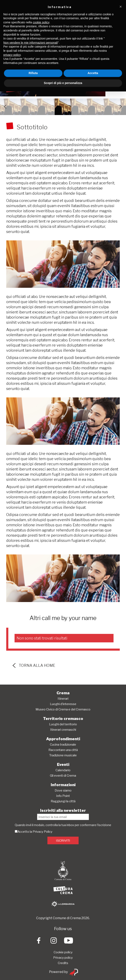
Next (121, 107)
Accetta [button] (93, 73)
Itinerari (63, 699)
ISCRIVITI (63, 840)
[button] (121, 7)
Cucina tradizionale (63, 745)
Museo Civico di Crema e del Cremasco (63, 709)
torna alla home (34, 666)
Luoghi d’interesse (63, 704)
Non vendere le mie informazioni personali (30, 43)
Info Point (63, 796)
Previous (5, 107)
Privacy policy (63, 958)
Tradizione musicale (63, 755)
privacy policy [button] (12, 55)
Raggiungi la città (63, 801)
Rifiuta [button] (33, 73)
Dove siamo (63, 790)
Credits (63, 963)
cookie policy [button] (41, 22)
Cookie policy (63, 952)
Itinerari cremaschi (63, 730)
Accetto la (24, 832)
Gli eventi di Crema (63, 776)
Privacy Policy (43, 832)
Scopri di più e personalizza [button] (63, 83)
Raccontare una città (63, 750)
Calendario (63, 770)
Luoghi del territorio (63, 724)
